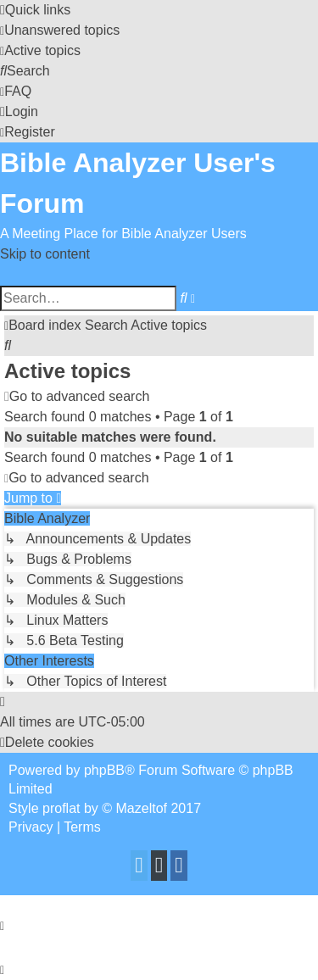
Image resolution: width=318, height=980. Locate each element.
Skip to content (45, 254)
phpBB (104, 770)
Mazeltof (142, 808)
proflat (61, 808)
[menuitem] (60, 30)
